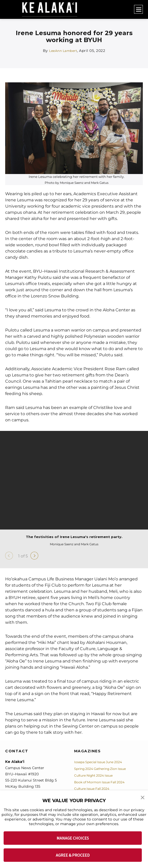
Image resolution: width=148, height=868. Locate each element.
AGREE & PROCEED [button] (73, 855)
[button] (143, 798)
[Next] (34, 556)
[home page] (52, 9)
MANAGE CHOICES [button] (73, 838)
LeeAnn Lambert (63, 51)
